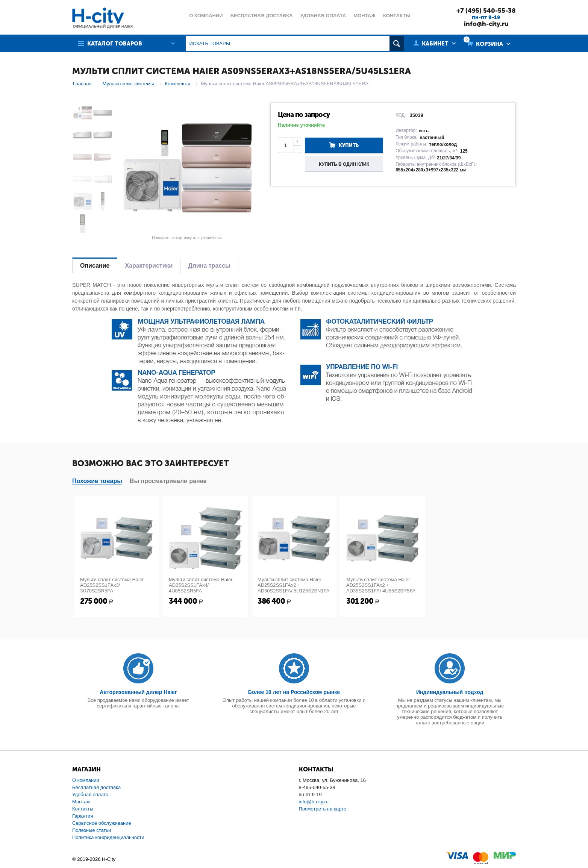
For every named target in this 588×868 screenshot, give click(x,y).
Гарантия (83, 816)
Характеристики (149, 266)
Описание (95, 266)
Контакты (83, 809)
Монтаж (81, 802)
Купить (349, 145)
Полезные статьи (92, 830)
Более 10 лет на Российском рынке (294, 692)
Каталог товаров (115, 44)
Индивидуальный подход (450, 692)
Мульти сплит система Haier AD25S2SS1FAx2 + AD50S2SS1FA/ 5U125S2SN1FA (294, 585)
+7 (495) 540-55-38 (486, 11)
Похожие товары (97, 481)
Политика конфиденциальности (108, 837)
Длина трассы (209, 266)
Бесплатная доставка (96, 787)
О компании (86, 780)
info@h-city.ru (486, 24)
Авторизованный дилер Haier (138, 692)
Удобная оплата (90, 795)
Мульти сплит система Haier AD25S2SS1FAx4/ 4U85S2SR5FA (201, 585)
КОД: (401, 115)
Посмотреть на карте (323, 809)
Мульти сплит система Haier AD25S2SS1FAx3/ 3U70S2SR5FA (112, 585)
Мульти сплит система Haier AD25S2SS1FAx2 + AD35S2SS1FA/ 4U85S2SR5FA (381, 585)
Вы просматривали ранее (168, 481)
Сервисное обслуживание (102, 823)
